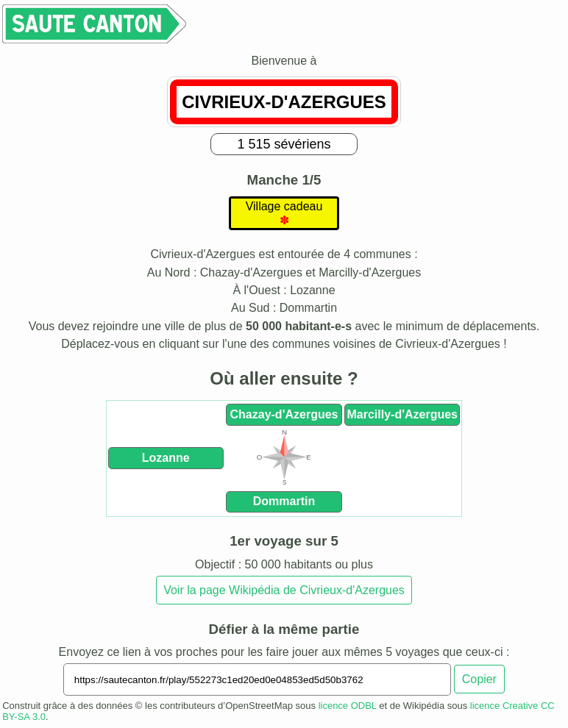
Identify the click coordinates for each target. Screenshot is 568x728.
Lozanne (166, 458)
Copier (479, 679)
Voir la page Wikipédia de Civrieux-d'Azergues (284, 590)
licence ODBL (348, 706)
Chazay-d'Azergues (284, 414)
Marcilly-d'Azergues (402, 414)
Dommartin (284, 501)
